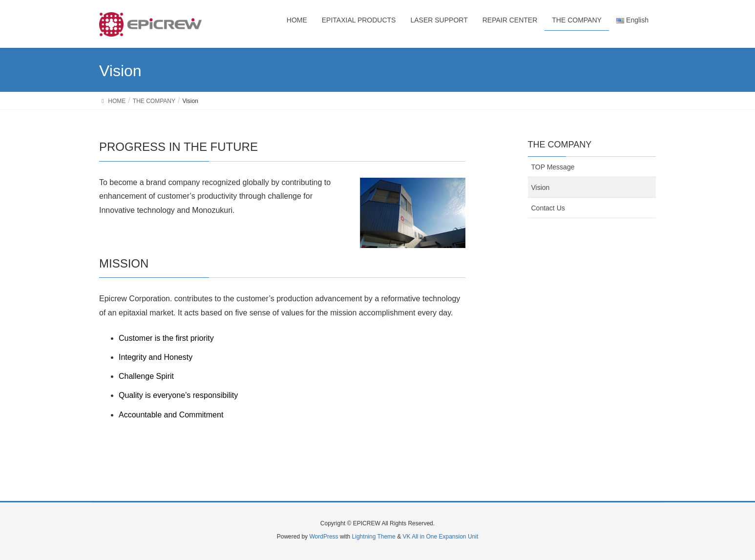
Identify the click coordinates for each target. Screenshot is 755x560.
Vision (541, 187)
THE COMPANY (560, 145)
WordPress (324, 537)
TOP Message (553, 167)
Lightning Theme (374, 537)
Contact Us (548, 208)
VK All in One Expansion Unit (440, 537)
